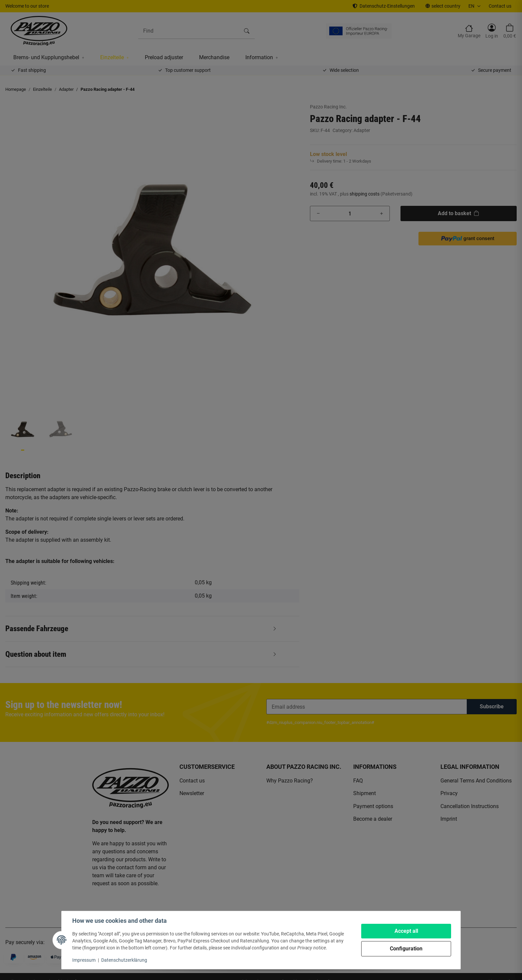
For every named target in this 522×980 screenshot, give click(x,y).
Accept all (406, 931)
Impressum (84, 960)
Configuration (406, 949)
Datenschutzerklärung (124, 960)
